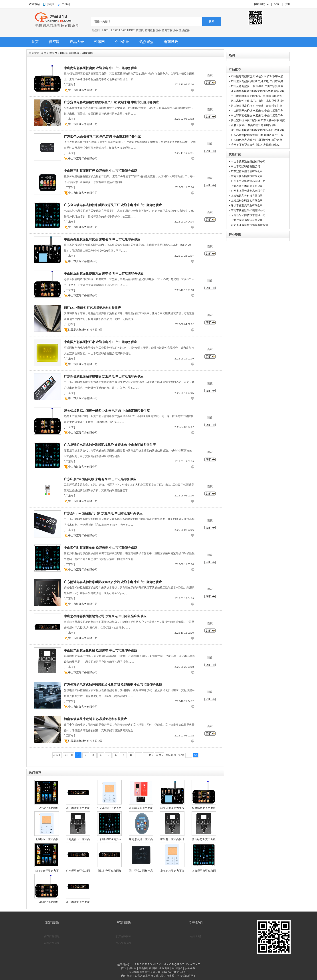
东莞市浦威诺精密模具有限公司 (250, 225)
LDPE (123, 30)
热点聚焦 (147, 42)
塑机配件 (184, 30)
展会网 (143, 968)
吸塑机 (140, 30)
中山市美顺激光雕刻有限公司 (248, 162)
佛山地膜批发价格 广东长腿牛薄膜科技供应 (257, 106)
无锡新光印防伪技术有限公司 (248, 215)
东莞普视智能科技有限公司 (247, 176)
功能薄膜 (87, 53)
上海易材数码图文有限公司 (247, 201)
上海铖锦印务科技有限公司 (247, 196)
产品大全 (77, 42)
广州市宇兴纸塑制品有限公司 (248, 181)
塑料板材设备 (153, 30)
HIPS (105, 30)
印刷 (63, 53)
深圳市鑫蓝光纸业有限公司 (247, 205)
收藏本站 (34, 4)
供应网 (54, 42)
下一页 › (148, 755)
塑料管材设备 (170, 30)
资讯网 (99, 42)
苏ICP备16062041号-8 (175, 972)
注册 (288, 4)
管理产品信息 (52, 943)
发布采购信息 (124, 943)
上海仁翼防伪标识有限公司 (247, 220)
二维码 (66, 4)
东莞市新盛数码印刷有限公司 (248, 210)
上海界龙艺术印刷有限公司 (247, 186)
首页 (35, 42)
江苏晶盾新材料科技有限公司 (85, 330)
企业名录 (122, 42)
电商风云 (171, 42)
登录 (277, 4)
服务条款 (190, 968)
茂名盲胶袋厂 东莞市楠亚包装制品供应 (254, 125)
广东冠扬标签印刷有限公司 (247, 171)
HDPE (131, 30)
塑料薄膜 (74, 53)
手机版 (51, 4)
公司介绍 (196, 936)
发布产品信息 (52, 936)
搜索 (212, 21)
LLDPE (114, 30)
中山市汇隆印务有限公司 (83, 90)
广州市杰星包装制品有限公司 (248, 191)
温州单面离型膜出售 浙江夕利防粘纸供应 (255, 145)
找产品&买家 (124, 936)
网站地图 (177, 968)
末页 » (160, 755)
